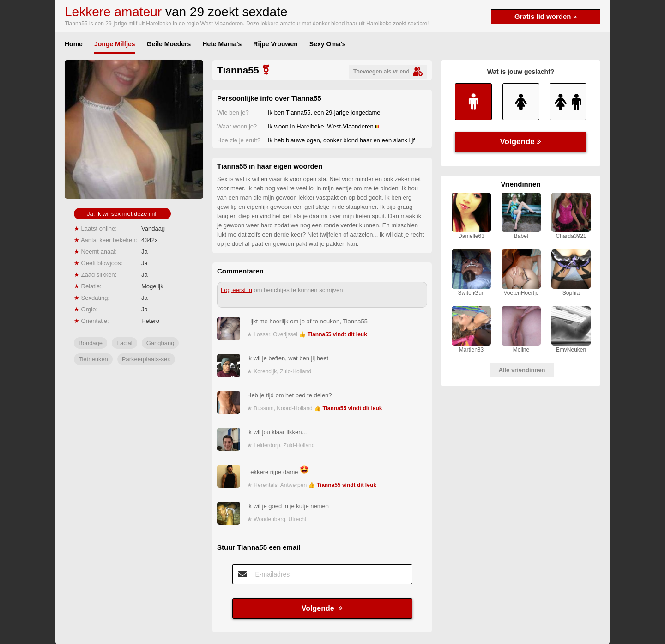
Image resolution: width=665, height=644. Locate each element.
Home (74, 44)
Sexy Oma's (328, 44)
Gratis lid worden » (546, 16)
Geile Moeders (169, 44)
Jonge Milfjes (115, 44)
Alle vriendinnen (522, 370)
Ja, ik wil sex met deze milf (122, 214)
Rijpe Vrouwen (275, 44)
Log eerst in (236, 290)
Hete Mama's (222, 44)
